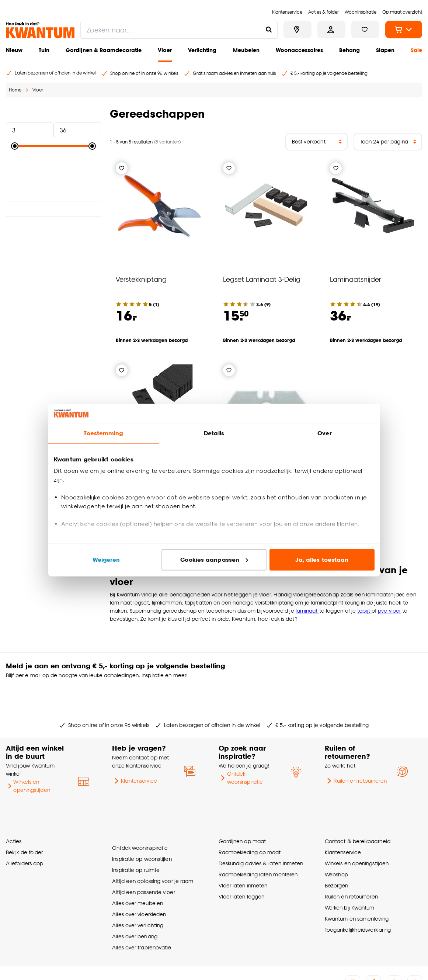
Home (15, 90)
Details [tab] (214, 433)
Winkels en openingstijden (28, 762)
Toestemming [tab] (103, 433)
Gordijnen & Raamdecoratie (104, 50)
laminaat (307, 611)
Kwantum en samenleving (357, 888)
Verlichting (202, 50)
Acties (14, 811)
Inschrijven (393, 671)
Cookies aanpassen (214, 560)
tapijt (364, 611)
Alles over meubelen (138, 866)
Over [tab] (324, 433)
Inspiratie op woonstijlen (142, 822)
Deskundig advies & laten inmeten (261, 833)
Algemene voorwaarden (56, 965)
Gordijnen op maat (242, 811)
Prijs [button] (53, 114)
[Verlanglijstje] (122, 168)
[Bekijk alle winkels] (297, 30)
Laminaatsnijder (356, 279)
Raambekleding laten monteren (258, 844)
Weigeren (106, 560)
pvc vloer (389, 611)
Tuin (44, 50)
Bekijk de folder (25, 822)
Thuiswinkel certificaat (201, 965)
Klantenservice (135, 757)
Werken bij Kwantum (350, 877)
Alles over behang (135, 899)
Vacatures (162, 965)
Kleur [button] (53, 209)
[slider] (15, 146)
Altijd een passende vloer (143, 855)
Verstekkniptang (141, 279)
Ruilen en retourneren (356, 757)
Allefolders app (25, 833)
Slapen (385, 50)
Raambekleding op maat (250, 822)
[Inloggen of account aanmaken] (331, 30)
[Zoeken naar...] (269, 30)
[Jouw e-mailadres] (308, 671)
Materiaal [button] (53, 163)
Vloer (165, 50)
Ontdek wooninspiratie (241, 754)
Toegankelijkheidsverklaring (358, 899)
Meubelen (246, 50)
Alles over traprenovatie (142, 910)
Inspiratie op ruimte (136, 833)
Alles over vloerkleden (139, 877)
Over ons (15, 965)
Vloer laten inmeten (243, 855)
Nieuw (14, 50)
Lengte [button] (53, 179)
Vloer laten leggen (242, 866)
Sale (416, 50)
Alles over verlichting (138, 888)
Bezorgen (337, 855)
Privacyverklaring (128, 965)
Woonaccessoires (299, 50)
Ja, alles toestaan (322, 560)
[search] (179, 30)
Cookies (95, 965)
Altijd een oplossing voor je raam (153, 844)
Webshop (337, 844)
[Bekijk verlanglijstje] (365, 30)
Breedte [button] (53, 194)
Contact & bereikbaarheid (358, 811)
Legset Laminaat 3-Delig (262, 279)
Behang (349, 50)
